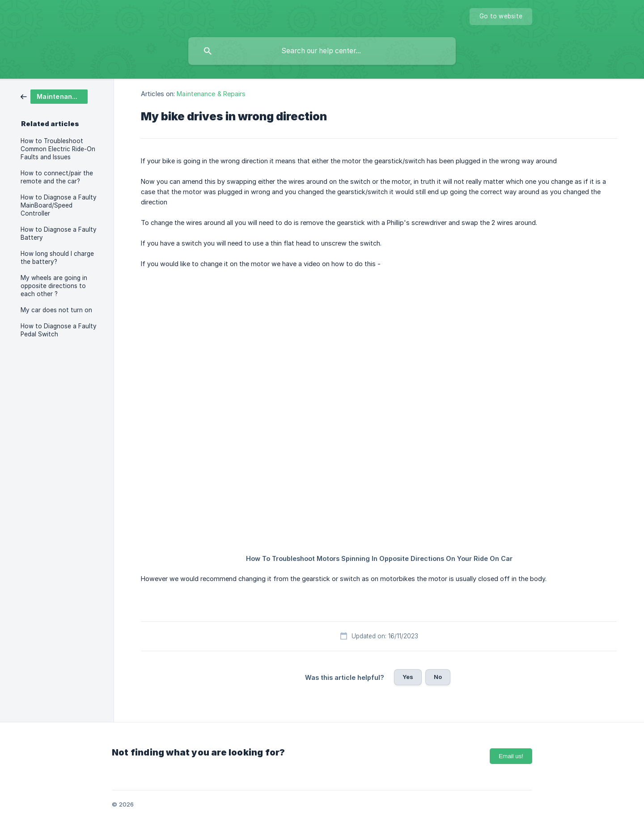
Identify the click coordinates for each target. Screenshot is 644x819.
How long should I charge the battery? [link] (57, 258)
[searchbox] (322, 51)
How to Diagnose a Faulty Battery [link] (59, 233)
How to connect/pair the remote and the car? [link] (57, 177)
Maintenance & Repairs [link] (211, 94)
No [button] (438, 677)
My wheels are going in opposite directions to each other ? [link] (54, 286)
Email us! (511, 756)
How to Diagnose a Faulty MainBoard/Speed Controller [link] (59, 205)
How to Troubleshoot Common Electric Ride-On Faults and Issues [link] (58, 149)
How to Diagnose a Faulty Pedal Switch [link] (59, 330)
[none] (501, 17)
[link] (54, 96)
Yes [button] (408, 677)
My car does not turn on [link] (56, 310)
